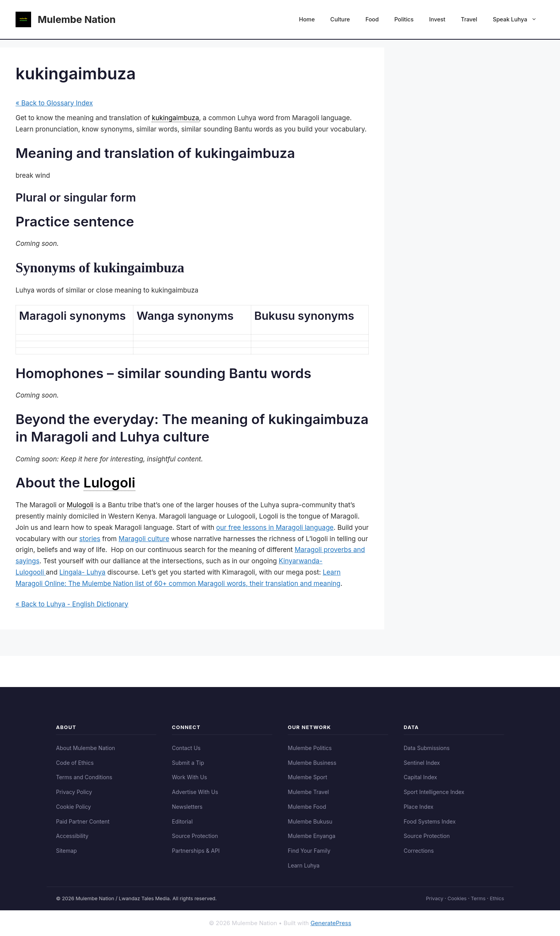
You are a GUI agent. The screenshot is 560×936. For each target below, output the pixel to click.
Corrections (419, 851)
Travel (469, 19)
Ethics (497, 898)
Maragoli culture (144, 539)
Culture (340, 19)
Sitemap (66, 851)
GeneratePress (331, 923)
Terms (478, 898)
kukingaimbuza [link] (175, 118)
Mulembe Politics (310, 748)
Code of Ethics (75, 763)
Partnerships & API (196, 851)
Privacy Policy (74, 792)
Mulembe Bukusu (310, 821)
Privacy (435, 898)
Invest (437, 19)
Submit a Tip (188, 763)
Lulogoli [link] (109, 482)
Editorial (182, 821)
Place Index (418, 807)
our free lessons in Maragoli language (275, 528)
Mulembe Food (307, 807)
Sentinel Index (422, 763)
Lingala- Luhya (83, 572)
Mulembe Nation (77, 19)
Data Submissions (427, 748)
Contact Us (186, 748)
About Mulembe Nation (86, 748)
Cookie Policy (73, 807)
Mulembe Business (312, 763)
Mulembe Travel (308, 792)
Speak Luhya (519, 19)
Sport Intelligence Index (434, 792)
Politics (404, 19)
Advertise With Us (195, 792)
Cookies (457, 898)
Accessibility (72, 836)
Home (307, 19)
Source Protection (195, 836)
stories (90, 539)
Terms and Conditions (84, 777)
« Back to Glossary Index (54, 103)
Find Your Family (309, 851)
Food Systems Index (430, 821)
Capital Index (420, 777)
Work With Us (189, 777)
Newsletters (187, 807)
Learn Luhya (304, 865)
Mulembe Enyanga (311, 836)
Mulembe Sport (307, 777)
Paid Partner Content (83, 821)
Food (372, 19)
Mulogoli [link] (80, 505)
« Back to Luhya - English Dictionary (72, 604)
